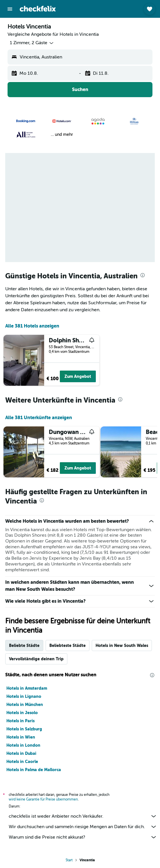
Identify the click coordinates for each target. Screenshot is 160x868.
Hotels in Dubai (21, 753)
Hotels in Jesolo (22, 713)
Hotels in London (23, 745)
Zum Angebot (78, 376)
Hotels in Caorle (22, 762)
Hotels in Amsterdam (27, 688)
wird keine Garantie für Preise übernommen (43, 799)
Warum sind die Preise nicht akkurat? (83, 837)
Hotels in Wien (21, 737)
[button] (10, 9)
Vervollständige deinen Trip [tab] (36, 659)
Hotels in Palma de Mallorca (34, 770)
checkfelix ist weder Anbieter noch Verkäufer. (83, 816)
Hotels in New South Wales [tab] (122, 645)
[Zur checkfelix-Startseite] (38, 9)
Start (69, 860)
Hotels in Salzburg (24, 729)
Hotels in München (25, 705)
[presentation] (143, 275)
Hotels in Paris (20, 721)
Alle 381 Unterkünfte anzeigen (39, 418)
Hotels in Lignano (24, 696)
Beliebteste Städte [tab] (68, 645)
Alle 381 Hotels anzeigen (32, 326)
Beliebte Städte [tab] (24, 645)
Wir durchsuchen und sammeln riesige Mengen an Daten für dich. (83, 827)
